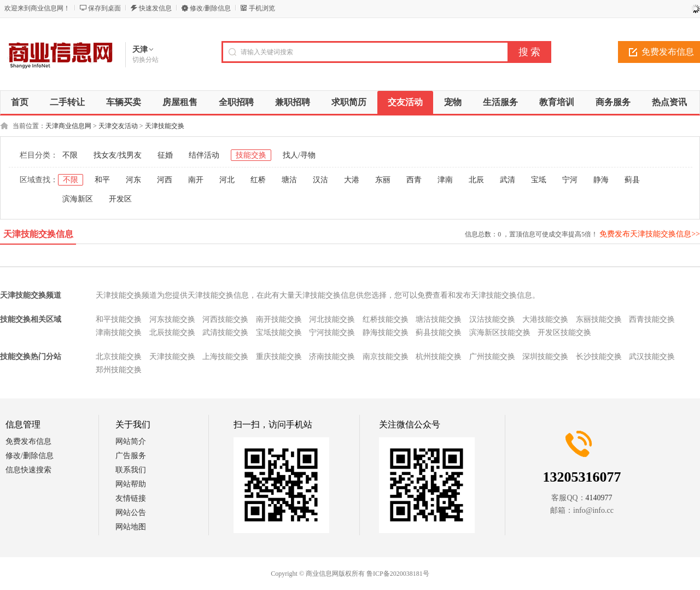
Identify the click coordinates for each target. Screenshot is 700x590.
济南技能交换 (332, 357)
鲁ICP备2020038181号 (398, 574)
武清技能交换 (225, 332)
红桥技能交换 (386, 319)
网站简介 (131, 441)
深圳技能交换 (545, 357)
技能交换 (251, 155)
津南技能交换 (119, 332)
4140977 (599, 498)
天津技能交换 (165, 126)
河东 (133, 180)
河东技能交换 (172, 319)
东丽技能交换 (599, 319)
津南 (445, 180)
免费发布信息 (28, 441)
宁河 (570, 180)
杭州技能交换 (439, 357)
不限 (70, 155)
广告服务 (131, 456)
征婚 (165, 155)
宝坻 (539, 180)
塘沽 (289, 180)
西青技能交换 (652, 319)
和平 (102, 180)
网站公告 (131, 513)
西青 (414, 180)
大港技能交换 (545, 319)
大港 (352, 180)
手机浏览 (262, 8)
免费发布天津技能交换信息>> (650, 234)
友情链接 (131, 498)
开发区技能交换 (564, 332)
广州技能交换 (492, 357)
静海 (601, 180)
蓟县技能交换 (439, 332)
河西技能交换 (225, 319)
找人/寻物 (299, 155)
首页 (20, 102)
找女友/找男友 (118, 155)
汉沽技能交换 (492, 319)
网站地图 (131, 527)
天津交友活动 (118, 126)
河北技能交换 (332, 319)
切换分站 (145, 60)
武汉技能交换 (652, 357)
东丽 (383, 180)
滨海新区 (78, 199)
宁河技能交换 (332, 332)
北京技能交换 (119, 357)
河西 (165, 180)
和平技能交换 (119, 319)
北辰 (476, 180)
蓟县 (632, 180)
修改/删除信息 (210, 8)
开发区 (120, 199)
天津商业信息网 (68, 126)
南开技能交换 (279, 319)
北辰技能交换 (172, 332)
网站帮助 (131, 484)
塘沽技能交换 (439, 319)
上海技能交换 (225, 357)
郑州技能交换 (119, 370)
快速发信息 (155, 8)
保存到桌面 (104, 8)
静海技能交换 (386, 332)
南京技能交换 (386, 357)
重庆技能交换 (279, 357)
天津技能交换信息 (38, 234)
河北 (227, 180)
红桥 (258, 180)
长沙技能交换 (599, 357)
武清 (507, 180)
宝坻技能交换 (279, 332)
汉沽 (320, 180)
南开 (196, 180)
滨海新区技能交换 (500, 332)
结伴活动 (204, 155)
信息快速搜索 (28, 470)
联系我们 (131, 470)
